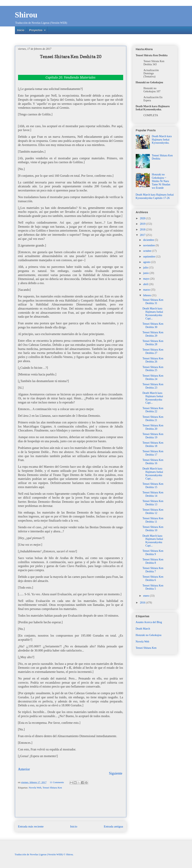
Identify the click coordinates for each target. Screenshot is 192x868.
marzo (147, 290)
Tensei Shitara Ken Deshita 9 (153, 553)
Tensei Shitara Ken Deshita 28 (153, 343)
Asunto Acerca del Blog (149, 622)
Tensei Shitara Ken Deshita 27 (153, 351)
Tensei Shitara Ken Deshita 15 (153, 486)
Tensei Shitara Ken (52, 788)
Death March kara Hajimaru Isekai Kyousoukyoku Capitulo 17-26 (155, 196)
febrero (147, 295)
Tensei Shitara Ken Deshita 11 (153, 520)
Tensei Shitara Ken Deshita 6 (153, 578)
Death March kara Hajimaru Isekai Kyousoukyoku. (162, 140)
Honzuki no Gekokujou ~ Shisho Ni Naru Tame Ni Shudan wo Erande (161, 181)
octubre (148, 251)
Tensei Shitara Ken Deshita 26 (153, 360)
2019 (143, 224)
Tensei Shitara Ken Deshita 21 (153, 419)
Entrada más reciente (31, 826)
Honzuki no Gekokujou (149, 635)
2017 (143, 235)
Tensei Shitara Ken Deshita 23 (153, 386)
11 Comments (57, 782)
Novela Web (35, 788)
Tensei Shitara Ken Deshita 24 (153, 377)
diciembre (149, 240)
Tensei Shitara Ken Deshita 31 (153, 302)
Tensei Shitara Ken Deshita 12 (153, 511)
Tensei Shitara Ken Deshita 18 (153, 444)
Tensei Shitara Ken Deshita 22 (153, 410)
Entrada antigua (113, 826)
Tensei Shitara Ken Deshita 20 (153, 427)
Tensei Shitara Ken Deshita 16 (153, 462)
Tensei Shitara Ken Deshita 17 (153, 453)
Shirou (26, 15)
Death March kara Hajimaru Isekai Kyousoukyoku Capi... (153, 313)
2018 (143, 230)
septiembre (150, 257)
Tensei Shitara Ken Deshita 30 (153, 325)
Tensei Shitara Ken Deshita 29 (153, 334)
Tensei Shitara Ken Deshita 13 (153, 503)
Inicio (21, 30)
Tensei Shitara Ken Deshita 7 (153, 570)
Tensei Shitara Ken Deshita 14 (153, 494)
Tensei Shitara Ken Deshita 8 (153, 561)
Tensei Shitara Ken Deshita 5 (153, 587)
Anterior (24, 769)
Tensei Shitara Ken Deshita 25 (153, 369)
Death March (143, 629)
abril (146, 284)
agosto (147, 262)
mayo (147, 279)
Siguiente (116, 773)
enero (147, 596)
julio (146, 268)
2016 (143, 603)
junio (146, 273)
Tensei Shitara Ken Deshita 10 (153, 529)
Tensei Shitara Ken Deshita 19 (153, 436)
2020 (143, 218)
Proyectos (36, 30)
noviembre (149, 245)
